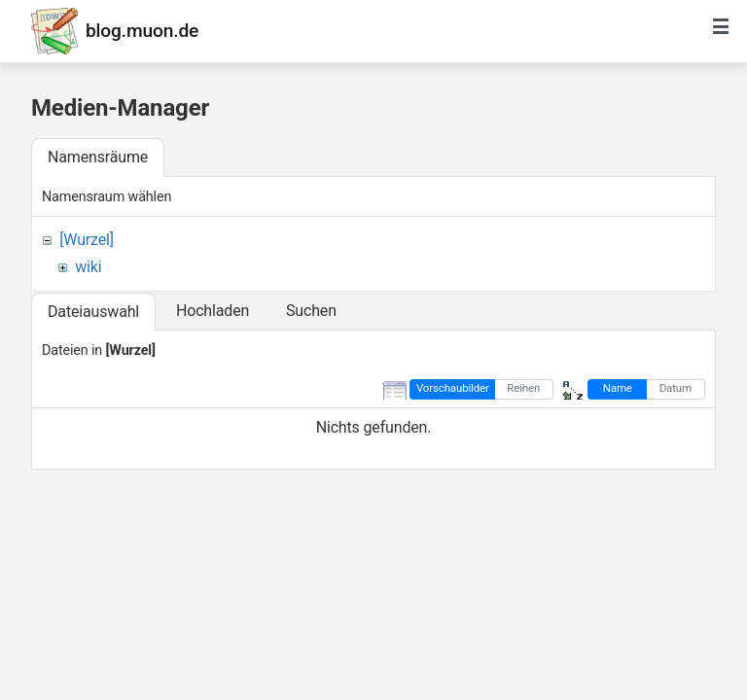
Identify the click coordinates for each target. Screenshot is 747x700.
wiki (88, 267)
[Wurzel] (87, 240)
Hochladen (213, 311)
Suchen (311, 311)
